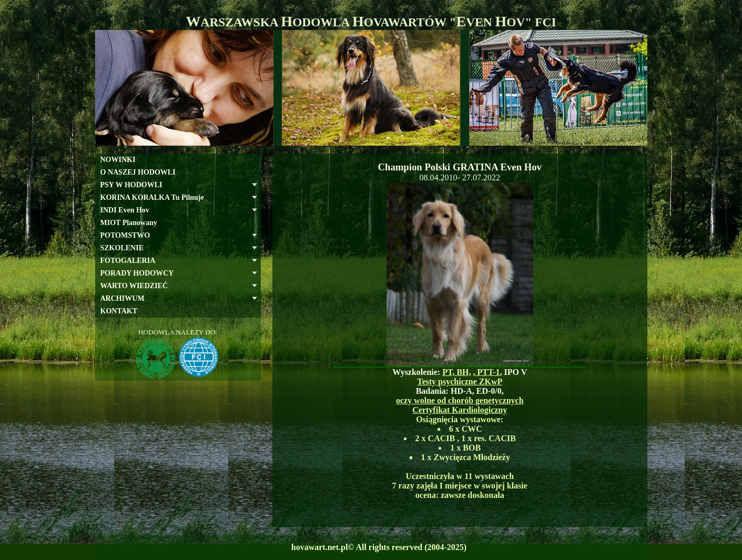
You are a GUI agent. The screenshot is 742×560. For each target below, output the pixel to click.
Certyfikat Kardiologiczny (460, 410)
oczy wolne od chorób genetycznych (460, 400)
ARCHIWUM (123, 298)
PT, (449, 372)
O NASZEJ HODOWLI (138, 172)
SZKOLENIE (122, 248)
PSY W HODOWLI (131, 185)
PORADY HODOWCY (137, 273)
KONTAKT (119, 311)
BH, (464, 372)
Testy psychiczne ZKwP (460, 381)
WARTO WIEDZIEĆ (134, 286)
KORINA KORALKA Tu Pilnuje (152, 197)
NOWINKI (118, 160)
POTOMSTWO (125, 235)
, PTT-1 (487, 372)
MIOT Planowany (129, 223)
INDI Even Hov (125, 210)
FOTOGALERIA (128, 261)
